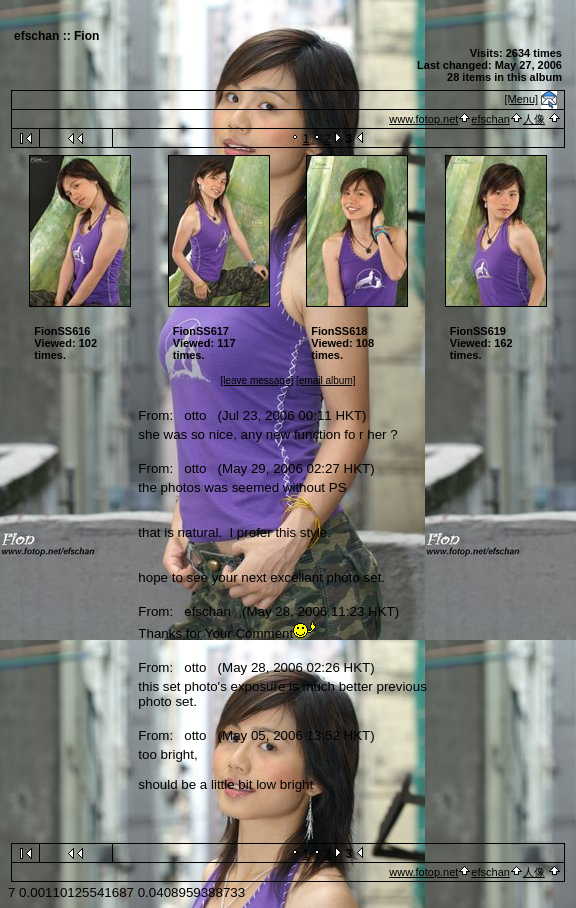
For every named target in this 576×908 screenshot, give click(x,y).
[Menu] (522, 99)
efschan (490, 119)
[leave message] (256, 380)
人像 (534, 119)
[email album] (325, 380)
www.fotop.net (423, 119)
